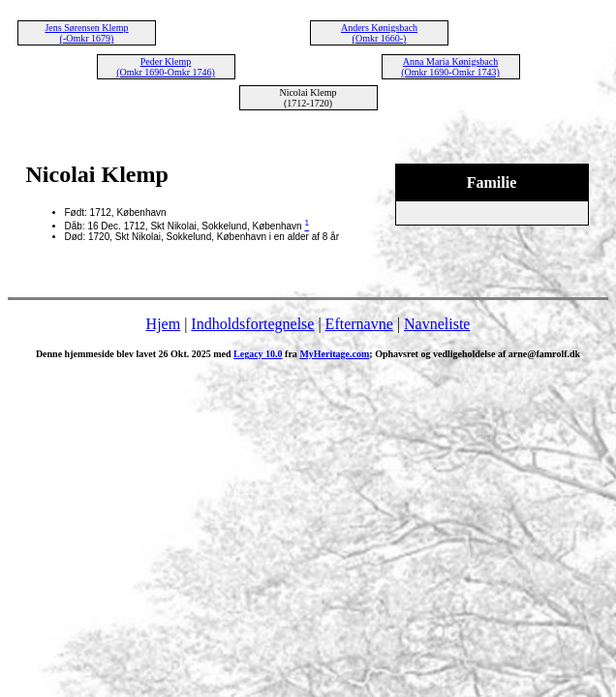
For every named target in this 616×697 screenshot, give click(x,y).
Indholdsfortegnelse (252, 324)
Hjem (164, 324)
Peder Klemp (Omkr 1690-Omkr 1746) (166, 67)
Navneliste (437, 324)
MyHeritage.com (334, 354)
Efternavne (359, 324)
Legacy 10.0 (258, 354)
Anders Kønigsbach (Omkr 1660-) (379, 33)
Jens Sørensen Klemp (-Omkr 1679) (86, 33)
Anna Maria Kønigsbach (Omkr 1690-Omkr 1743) (450, 67)
